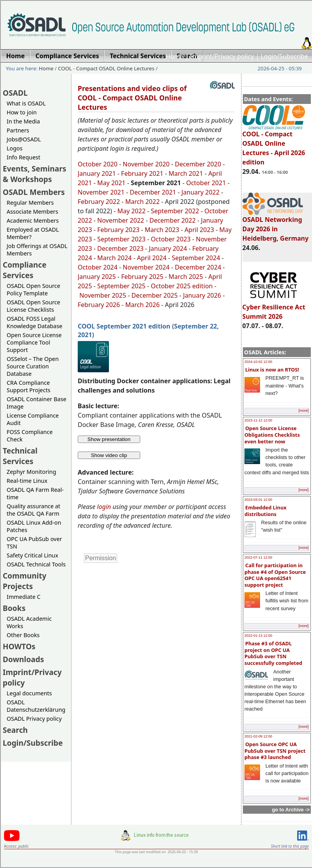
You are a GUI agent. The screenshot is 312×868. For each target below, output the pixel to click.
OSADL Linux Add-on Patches (34, 526)
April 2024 (152, 258)
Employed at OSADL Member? (33, 233)
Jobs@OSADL (24, 139)
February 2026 (99, 305)
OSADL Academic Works (29, 622)
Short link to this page (290, 846)
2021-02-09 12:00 (258, 736)
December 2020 (198, 164)
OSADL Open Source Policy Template (33, 289)
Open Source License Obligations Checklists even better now (272, 435)
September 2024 (196, 258)
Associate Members (32, 212)
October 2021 (206, 183)
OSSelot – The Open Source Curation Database (33, 366)
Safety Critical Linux (32, 555)
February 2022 (99, 202)
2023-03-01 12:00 (258, 500)
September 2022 (175, 211)
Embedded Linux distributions (266, 511)
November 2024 (146, 267)
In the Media (23, 121)
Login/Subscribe (284, 56)
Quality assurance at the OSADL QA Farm (33, 510)
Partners (18, 130)
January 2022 (200, 192)
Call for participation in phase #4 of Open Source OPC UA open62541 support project (275, 575)
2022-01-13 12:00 (258, 636)
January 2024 (168, 248)
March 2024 (114, 258)
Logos (15, 148)
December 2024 (198, 267)
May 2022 (131, 211)
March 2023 (162, 230)
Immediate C (24, 597)
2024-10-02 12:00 (258, 362)
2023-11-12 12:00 (258, 420)
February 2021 (141, 173)
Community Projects (25, 581)
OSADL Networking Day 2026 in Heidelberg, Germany (276, 225)
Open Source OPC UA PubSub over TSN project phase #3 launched (275, 751)
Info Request (23, 157)
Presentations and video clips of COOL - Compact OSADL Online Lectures (132, 98)
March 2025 (186, 277)
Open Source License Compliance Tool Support (34, 342)
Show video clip (109, 455)
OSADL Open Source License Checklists (33, 306)
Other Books (23, 635)
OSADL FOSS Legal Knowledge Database (35, 322)
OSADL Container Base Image (37, 403)
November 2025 (103, 295)
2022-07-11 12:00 (258, 557)
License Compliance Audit (33, 419)
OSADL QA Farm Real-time (35, 493)
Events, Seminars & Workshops (35, 174)
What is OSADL (26, 103)
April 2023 (199, 230)
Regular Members (30, 203)
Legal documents (29, 693)
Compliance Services (25, 270)
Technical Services (20, 456)
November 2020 (146, 164)
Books (14, 608)
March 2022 (143, 202)
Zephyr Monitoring (31, 472)
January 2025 (97, 277)
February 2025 (142, 277)
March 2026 (143, 305)
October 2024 (98, 267)
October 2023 (171, 239)
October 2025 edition (182, 286)
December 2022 (172, 220)
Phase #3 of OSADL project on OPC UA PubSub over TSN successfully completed (273, 653)
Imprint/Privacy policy (222, 56)
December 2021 (153, 192)
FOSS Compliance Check (30, 436)
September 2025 (121, 286)
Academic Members (33, 221)
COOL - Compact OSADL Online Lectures (106, 68)
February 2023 (118, 230)
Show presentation (109, 439)
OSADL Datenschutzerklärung (36, 706)
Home (175, 56)
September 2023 (121, 239)
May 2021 (111, 183)
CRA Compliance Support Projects (29, 386)
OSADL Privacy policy (34, 719)
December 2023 (120, 248)
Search (15, 730)
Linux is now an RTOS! (272, 370)
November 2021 (101, 192)
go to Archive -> (291, 810)
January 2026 (202, 295)
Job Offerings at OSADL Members (37, 250)
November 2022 (121, 220)
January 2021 (97, 173)
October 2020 (98, 164)
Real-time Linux (27, 481)
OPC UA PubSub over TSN (34, 543)
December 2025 (155, 295)
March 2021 (186, 173)
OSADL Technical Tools (36, 564)
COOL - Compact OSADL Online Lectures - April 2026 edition (274, 145)
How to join (22, 112)
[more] (303, 411)
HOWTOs (19, 646)
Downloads (23, 659)
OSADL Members (34, 192)
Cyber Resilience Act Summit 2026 (274, 308)
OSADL (15, 93)
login (104, 507)
